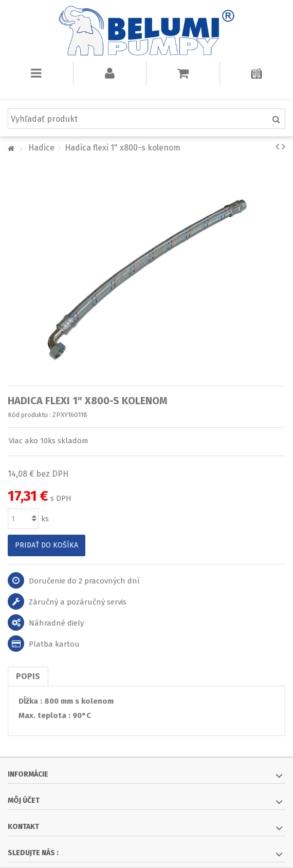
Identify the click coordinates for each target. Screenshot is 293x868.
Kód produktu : (29, 415)
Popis (28, 676)
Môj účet (24, 800)
